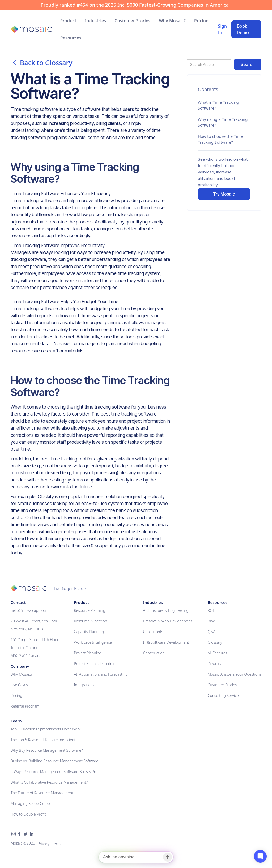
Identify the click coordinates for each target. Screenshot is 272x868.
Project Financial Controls (95, 664)
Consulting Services (224, 695)
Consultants (153, 632)
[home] (31, 29)
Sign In (222, 29)
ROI (211, 610)
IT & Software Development (166, 642)
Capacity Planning (89, 632)
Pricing (201, 21)
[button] (68, 21)
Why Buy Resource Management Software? (47, 750)
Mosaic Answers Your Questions (235, 674)
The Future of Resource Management (42, 793)
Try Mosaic (224, 194)
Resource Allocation (90, 621)
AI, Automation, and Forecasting (101, 674)
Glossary (215, 642)
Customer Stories (132, 21)
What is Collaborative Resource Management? (49, 782)
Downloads (217, 664)
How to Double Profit (28, 814)
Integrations (84, 685)
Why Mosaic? (172, 21)
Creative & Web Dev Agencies (168, 621)
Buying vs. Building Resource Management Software (54, 761)
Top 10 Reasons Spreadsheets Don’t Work (46, 729)
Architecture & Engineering (166, 610)
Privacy (44, 844)
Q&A (212, 632)
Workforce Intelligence (93, 642)
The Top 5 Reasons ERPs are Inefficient (43, 740)
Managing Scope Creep (30, 803)
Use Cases (19, 685)
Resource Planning (90, 610)
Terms (57, 844)
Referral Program (25, 706)
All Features (218, 653)
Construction (154, 653)
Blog (212, 621)
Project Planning (88, 653)
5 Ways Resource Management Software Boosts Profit (56, 772)
